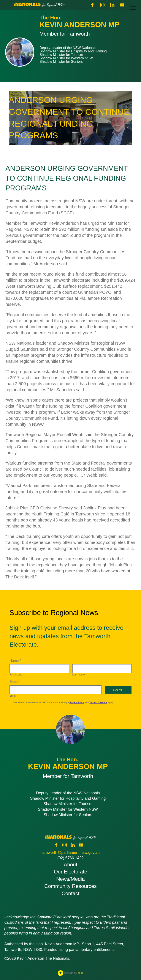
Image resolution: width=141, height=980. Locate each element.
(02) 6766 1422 (70, 858)
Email (13, 696)
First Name (16, 675)
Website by (70, 973)
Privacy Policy (77, 702)
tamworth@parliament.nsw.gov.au (70, 853)
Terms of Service (98, 702)
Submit (118, 690)
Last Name (79, 675)
